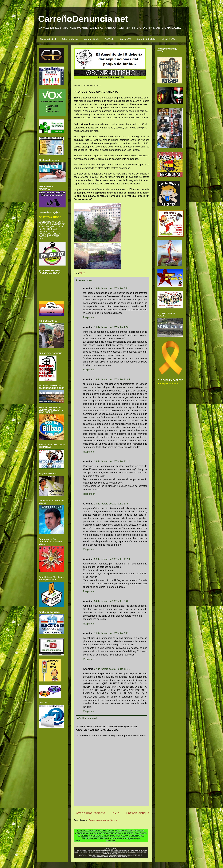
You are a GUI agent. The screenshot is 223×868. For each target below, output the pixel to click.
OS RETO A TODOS (50, 217)
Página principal (48, 39)
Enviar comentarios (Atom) (103, 820)
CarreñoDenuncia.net (83, 19)
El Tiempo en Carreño (168, 384)
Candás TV (125, 39)
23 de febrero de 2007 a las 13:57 (112, 504)
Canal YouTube (170, 39)
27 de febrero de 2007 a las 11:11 (112, 669)
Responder (89, 317)
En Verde (109, 39)
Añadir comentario (88, 718)
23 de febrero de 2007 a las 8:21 (111, 288)
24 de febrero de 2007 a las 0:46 (111, 601)
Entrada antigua (138, 813)
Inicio (116, 813)
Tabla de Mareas (70, 39)
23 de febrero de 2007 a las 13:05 (112, 379)
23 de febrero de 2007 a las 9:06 (111, 327)
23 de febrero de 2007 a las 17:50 (112, 559)
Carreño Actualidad (147, 39)
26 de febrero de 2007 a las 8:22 (111, 633)
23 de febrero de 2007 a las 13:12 (112, 461)
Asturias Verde (91, 39)
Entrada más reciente (89, 813)
